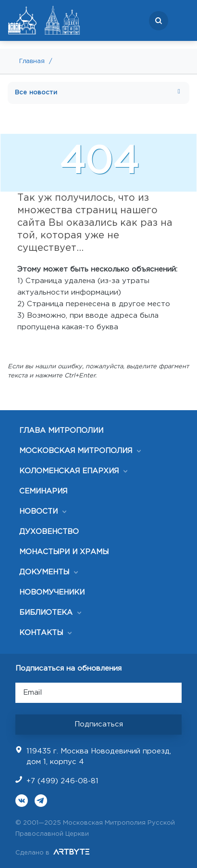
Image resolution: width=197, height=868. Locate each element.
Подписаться (99, 724)
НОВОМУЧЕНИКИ (52, 592)
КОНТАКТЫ (41, 633)
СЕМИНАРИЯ (43, 491)
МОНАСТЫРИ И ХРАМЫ (64, 552)
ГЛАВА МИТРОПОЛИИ (61, 431)
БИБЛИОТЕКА (46, 613)
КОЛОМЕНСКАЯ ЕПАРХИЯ (69, 471)
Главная (32, 61)
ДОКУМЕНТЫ (44, 572)
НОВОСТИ (38, 512)
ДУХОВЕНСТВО (49, 532)
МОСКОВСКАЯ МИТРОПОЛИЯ (76, 451)
